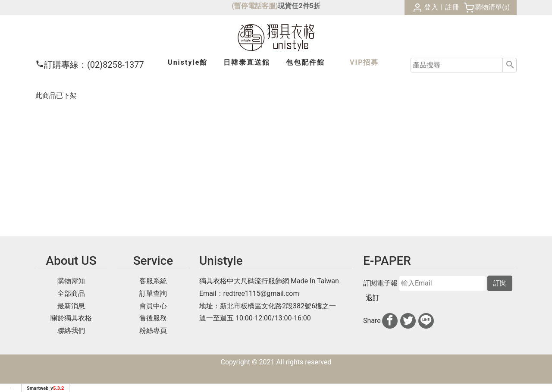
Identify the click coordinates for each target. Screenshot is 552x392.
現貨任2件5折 (299, 6)
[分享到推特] (408, 321)
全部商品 (71, 293)
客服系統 (153, 281)
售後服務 (153, 318)
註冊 (452, 7)
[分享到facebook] (390, 321)
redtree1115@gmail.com (261, 293)
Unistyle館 (188, 62)
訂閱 (500, 283)
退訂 (373, 298)
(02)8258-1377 (90, 65)
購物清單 (488, 7)
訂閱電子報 (380, 283)
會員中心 (153, 306)
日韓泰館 (247, 62)
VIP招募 (364, 62)
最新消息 (71, 306)
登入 (431, 7)
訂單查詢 (153, 293)
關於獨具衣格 (71, 318)
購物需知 (71, 281)
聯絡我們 (71, 331)
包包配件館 (305, 62)
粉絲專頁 (153, 331)
